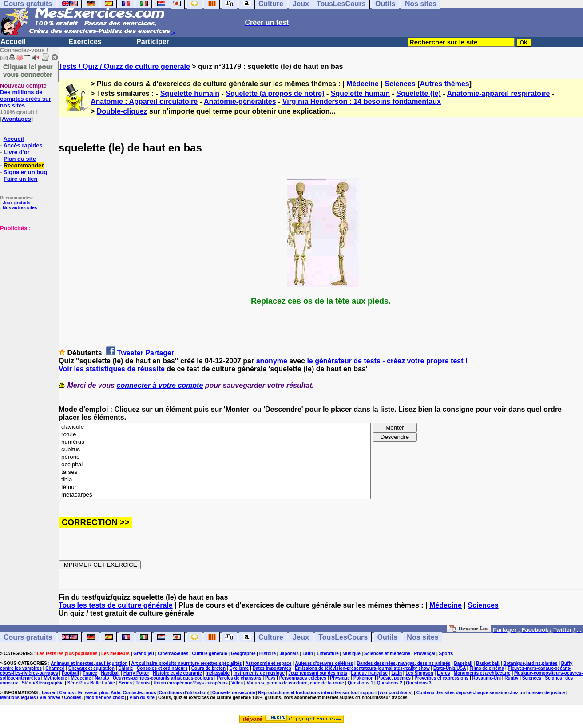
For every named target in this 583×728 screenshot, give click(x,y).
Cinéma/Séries (173, 654)
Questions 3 (418, 683)
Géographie (243, 654)
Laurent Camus (58, 693)
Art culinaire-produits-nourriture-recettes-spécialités (187, 663)
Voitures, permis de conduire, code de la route (295, 683)
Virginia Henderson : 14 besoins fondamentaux (362, 101)
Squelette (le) (418, 93)
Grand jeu (144, 654)
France (90, 673)
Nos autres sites (20, 208)
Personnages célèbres (303, 678)
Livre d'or (17, 152)
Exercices (85, 42)
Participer (153, 42)
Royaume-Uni (487, 678)
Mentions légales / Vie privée (30, 698)
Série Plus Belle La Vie (91, 683)
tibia (215, 480)
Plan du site (20, 159)
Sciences (400, 84)
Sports (446, 654)
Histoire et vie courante (177, 673)
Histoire (268, 654)
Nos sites (422, 637)
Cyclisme (239, 668)
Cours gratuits (28, 637)
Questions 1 (360, 683)
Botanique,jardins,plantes (530, 663)
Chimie (125, 668)
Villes (237, 683)
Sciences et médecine (387, 654)
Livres (443, 673)
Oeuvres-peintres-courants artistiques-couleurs (163, 678)
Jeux (301, 637)
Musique (351, 654)
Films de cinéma (487, 668)
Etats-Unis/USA (450, 668)
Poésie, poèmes (394, 678)
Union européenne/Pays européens (190, 683)
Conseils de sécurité (234, 693)
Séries (125, 683)
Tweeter (130, 353)
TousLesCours (343, 637)
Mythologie (55, 678)
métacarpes (215, 495)
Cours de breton (208, 668)
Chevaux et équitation (91, 668)
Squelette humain (190, 93)
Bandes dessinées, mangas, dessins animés (404, 663)
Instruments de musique (259, 673)
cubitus (215, 450)
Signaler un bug (25, 172)
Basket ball (488, 663)
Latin (308, 654)
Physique (340, 678)
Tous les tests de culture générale (116, 605)
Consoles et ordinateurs (162, 668)
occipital (215, 465)
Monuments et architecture (482, 673)
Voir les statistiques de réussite (112, 369)
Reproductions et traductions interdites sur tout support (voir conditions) (335, 693)
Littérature (327, 654)
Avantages (16, 119)
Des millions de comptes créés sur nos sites (26, 95)
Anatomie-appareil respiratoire (498, 93)
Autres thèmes (445, 84)
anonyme (272, 361)
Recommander (24, 165)
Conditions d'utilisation (184, 693)
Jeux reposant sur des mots (318, 673)
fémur (215, 487)
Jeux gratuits (16, 203)
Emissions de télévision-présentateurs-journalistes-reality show (362, 668)
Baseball (463, 663)
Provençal (424, 654)
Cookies (73, 698)
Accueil (13, 42)
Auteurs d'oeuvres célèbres (324, 663)
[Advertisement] (27, 276)
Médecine (363, 84)
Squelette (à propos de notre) (275, 93)
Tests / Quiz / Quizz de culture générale (124, 66)
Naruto (102, 678)
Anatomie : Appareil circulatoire (144, 101)
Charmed (55, 668)
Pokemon (363, 678)
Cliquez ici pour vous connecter (28, 70)
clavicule (215, 427)
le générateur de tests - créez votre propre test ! (387, 361)
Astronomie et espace (268, 663)
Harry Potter (136, 673)
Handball (110, 673)
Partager (160, 353)
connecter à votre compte (160, 385)
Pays (270, 678)
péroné (215, 457)
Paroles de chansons (239, 678)
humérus (215, 442)
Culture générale (210, 654)
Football (70, 673)
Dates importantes (272, 668)
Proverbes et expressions (441, 678)
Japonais (289, 654)
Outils (387, 637)
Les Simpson (419, 673)
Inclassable (218, 673)
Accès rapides (23, 145)
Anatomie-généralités (240, 101)
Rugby (511, 678)
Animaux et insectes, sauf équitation (89, 663)
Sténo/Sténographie (43, 683)
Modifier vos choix (105, 698)
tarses (215, 472)
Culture (271, 637)
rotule (215, 435)
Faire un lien (21, 179)
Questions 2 (390, 683)
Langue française (369, 673)
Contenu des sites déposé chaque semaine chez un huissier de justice (491, 693)
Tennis (143, 683)
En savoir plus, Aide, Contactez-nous (117, 693)
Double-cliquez (122, 111)
